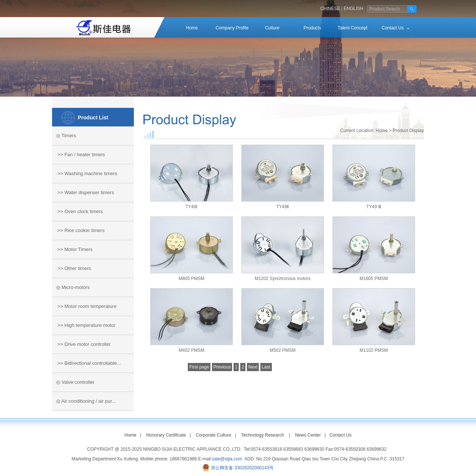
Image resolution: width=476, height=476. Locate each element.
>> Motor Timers (72, 249)
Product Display (408, 131)
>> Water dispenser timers (83, 192)
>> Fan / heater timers (78, 155)
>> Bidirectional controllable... (86, 363)
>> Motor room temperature (84, 306)
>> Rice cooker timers (78, 230)
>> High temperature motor (84, 325)
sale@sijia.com (227, 459)
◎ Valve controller (73, 382)
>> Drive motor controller (81, 344)
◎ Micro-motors (71, 287)
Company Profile (232, 28)
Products (312, 28)
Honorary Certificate (166, 435)
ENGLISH (353, 9)
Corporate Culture (213, 435)
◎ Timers (64, 136)
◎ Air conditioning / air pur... (84, 401)
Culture (272, 28)
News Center (308, 435)
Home (192, 28)
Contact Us (393, 28)
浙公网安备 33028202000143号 (242, 468)
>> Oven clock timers (78, 211)
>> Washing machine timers (85, 173)
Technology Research (262, 435)
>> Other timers (72, 268)
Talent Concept (353, 28)
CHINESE (330, 9)
